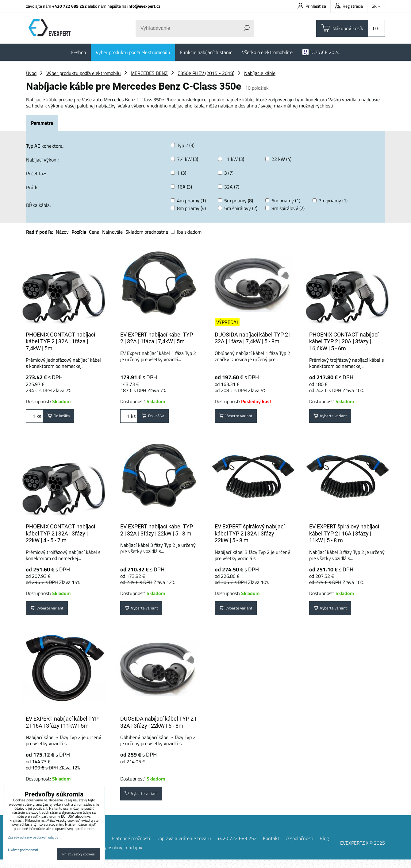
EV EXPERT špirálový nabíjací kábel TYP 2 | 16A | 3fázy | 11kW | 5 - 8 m (344, 536)
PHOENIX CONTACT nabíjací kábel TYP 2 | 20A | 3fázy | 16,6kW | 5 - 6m (344, 341)
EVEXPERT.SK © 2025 (363, 851)
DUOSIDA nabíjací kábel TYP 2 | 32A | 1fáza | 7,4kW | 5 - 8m (253, 338)
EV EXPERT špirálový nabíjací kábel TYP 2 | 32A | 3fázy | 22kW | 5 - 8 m (250, 536)
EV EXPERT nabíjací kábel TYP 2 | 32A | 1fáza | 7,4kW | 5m (157, 338)
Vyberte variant (240, 418)
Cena (94, 232)
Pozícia (79, 232)
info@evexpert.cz (144, 6)
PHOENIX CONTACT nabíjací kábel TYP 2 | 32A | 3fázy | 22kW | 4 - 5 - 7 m (60, 536)
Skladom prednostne (147, 232)
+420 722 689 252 (69, 6)
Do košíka (62, 418)
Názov (62, 232)
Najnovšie (112, 232)
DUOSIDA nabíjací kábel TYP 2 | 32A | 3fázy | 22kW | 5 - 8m (158, 728)
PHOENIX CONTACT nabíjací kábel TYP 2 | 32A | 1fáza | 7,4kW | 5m (60, 341)
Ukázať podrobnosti (23, 850)
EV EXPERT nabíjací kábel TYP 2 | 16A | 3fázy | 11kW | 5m (62, 728)
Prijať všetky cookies (79, 854)
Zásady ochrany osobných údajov (108, 856)
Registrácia (349, 6)
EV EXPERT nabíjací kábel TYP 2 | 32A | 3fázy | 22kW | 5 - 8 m (157, 533)
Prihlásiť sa (312, 6)
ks (34, 418)
